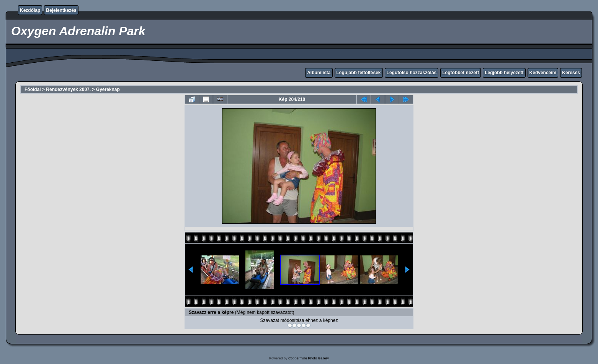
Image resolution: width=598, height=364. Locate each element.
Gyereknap (108, 89)
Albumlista (319, 73)
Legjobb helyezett (504, 73)
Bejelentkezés (61, 10)
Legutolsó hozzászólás (412, 73)
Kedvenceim (543, 73)
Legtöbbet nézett (461, 73)
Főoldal (33, 89)
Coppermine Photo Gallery (309, 358)
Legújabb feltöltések (359, 73)
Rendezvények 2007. (68, 89)
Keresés (571, 73)
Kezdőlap (30, 10)
